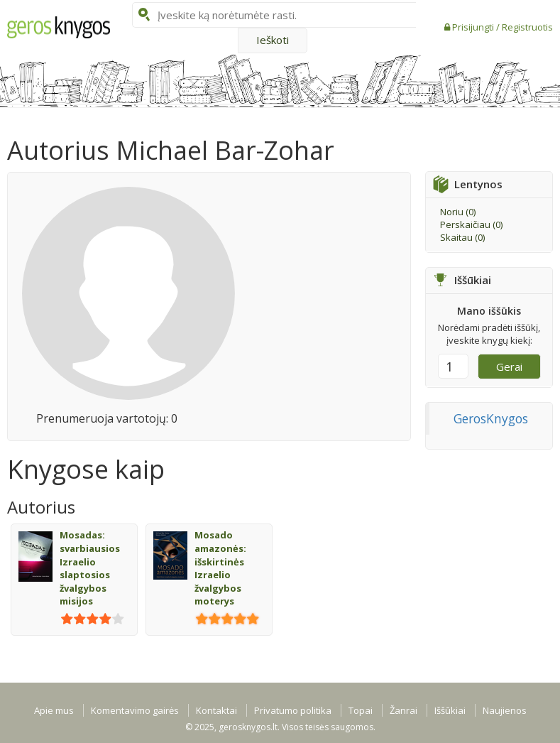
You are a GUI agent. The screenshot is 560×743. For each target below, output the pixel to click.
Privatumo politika (293, 710)
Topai (361, 710)
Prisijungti (474, 27)
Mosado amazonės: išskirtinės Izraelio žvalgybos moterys (220, 568)
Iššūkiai (450, 710)
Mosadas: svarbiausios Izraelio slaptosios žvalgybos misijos (90, 568)
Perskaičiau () (471, 224)
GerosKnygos (491, 418)
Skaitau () (462, 237)
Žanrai (403, 710)
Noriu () (458, 212)
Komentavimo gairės (135, 710)
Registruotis (527, 27)
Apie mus (54, 710)
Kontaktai (216, 710)
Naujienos (505, 710)
